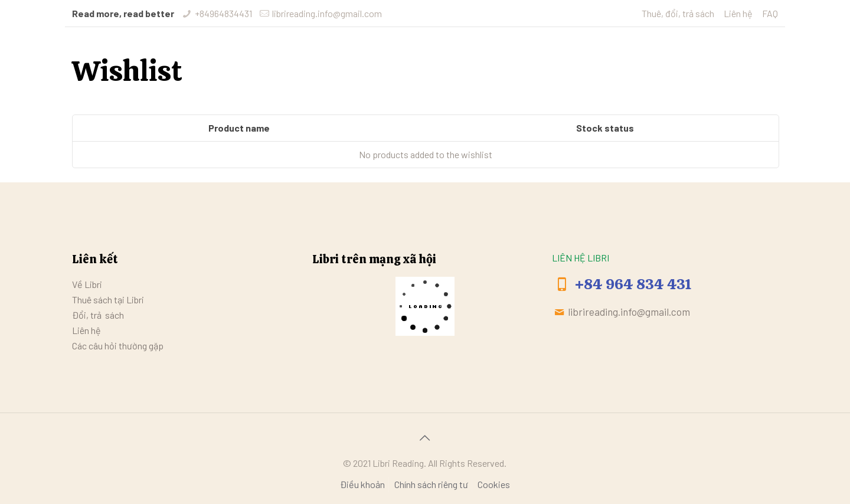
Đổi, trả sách (98, 315)
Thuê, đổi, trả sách (678, 13)
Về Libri (87, 284)
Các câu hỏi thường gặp (118, 346)
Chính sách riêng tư (431, 484)
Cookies (494, 484)
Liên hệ (738, 13)
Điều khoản (362, 484)
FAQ (770, 13)
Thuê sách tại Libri (108, 300)
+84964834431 (223, 13)
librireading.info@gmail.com (327, 13)
